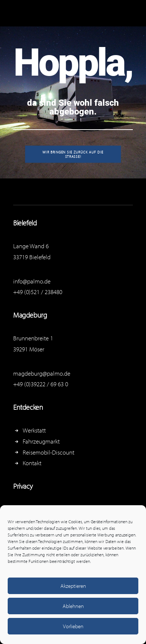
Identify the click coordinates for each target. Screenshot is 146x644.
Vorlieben (73, 626)
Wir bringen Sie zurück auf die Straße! (74, 154)
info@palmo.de (32, 281)
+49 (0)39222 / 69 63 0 (41, 384)
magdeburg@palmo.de (42, 373)
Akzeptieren (73, 586)
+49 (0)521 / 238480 (38, 292)
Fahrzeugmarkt (41, 441)
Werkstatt (34, 430)
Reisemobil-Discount (48, 452)
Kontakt (32, 463)
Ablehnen (73, 606)
